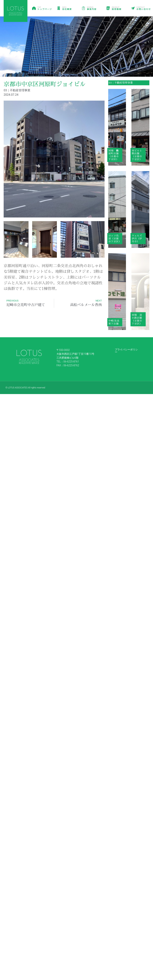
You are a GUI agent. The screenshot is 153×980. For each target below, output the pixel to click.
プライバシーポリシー (126, 351)
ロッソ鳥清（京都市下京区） (115, 239)
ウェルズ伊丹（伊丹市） (137, 239)
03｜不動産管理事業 (121, 83)
